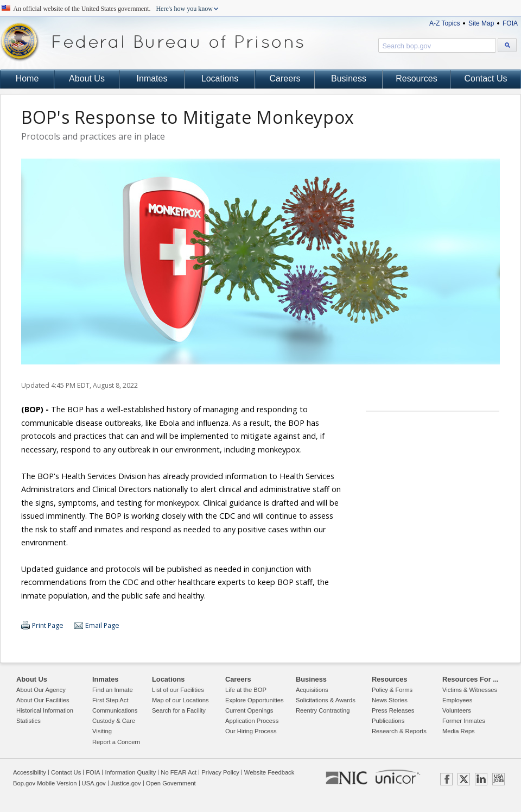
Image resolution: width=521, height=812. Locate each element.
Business (349, 78)
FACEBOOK (446, 779)
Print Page (48, 625)
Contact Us (485, 78)
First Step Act (110, 700)
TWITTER (464, 779)
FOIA (510, 23)
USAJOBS (498, 779)
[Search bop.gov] (507, 45)
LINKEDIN (481, 779)
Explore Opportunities (255, 700)
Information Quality (130, 772)
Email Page (102, 625)
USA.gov (94, 783)
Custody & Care (114, 721)
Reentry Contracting (323, 710)
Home (27, 78)
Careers (285, 78)
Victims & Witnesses (470, 690)
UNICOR (397, 777)
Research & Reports (399, 731)
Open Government (171, 783)
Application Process (252, 721)
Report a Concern (116, 742)
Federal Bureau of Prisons (152, 42)
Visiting (102, 731)
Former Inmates (464, 721)
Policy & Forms (392, 690)
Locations (220, 78)
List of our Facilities (178, 690)
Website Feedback (269, 772)
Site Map (481, 23)
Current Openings (249, 710)
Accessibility (30, 772)
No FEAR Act (179, 772)
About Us (87, 78)
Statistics (28, 721)
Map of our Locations (180, 700)
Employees (457, 700)
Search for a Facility (179, 710)
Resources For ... (471, 679)
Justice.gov (126, 783)
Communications (115, 710)
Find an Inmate (113, 690)
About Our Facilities (43, 700)
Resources (416, 78)
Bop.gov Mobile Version (45, 783)
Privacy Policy (220, 772)
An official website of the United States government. (113, 9)
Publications (388, 721)
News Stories (390, 700)
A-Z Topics (444, 23)
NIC (347, 778)
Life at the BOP (246, 690)
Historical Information (45, 710)
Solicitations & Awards (326, 700)
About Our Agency (41, 690)
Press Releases (393, 710)
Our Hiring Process (251, 731)
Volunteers (457, 710)
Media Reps (459, 731)
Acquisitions (312, 690)
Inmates (152, 78)
